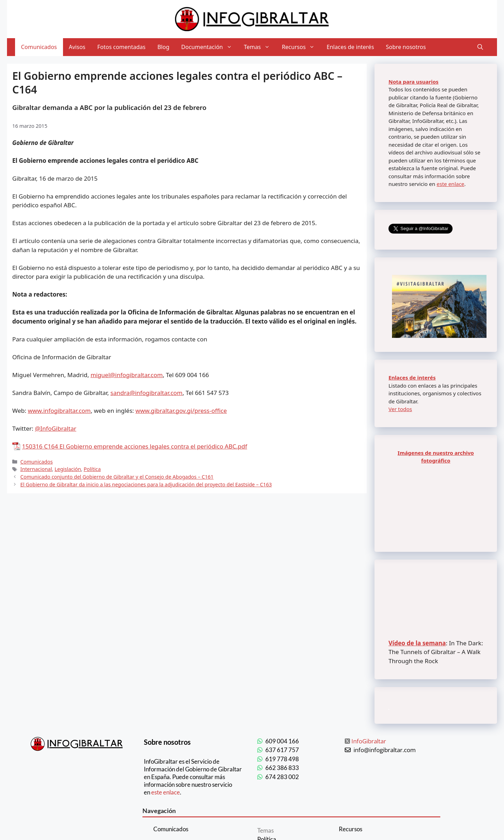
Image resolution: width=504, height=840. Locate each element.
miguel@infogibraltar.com (127, 375)
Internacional (36, 469)
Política (92, 469)
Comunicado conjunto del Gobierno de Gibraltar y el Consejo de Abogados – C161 (117, 477)
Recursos (301, 47)
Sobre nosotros (406, 47)
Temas (260, 47)
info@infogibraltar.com (385, 750)
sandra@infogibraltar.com (147, 393)
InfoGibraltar (369, 741)
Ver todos (400, 409)
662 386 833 (282, 768)
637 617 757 (282, 750)
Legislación (68, 469)
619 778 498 (282, 759)
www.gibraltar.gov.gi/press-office (181, 411)
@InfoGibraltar (56, 428)
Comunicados (39, 47)
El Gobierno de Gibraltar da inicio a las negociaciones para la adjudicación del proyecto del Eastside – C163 (146, 484)
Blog (163, 47)
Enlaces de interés (350, 47)
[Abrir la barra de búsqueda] (480, 47)
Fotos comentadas (121, 47)
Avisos (77, 47)
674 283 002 (282, 777)
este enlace (450, 184)
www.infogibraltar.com (59, 411)
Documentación (210, 47)
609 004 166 (282, 741)
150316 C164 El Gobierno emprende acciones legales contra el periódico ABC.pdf (135, 446)
